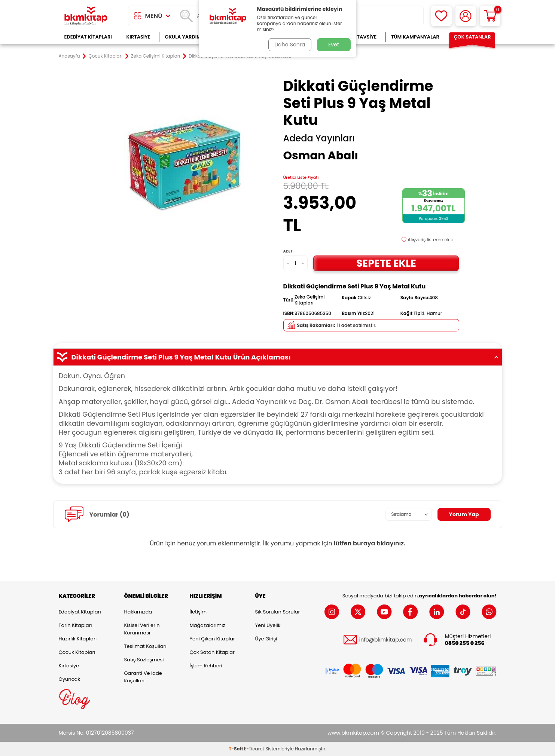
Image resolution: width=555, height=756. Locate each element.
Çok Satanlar (472, 37)
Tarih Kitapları (75, 625)
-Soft (236, 749)
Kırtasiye (138, 37)
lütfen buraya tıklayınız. (370, 543)
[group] (184, 165)
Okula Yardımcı (185, 37)
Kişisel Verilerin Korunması (142, 629)
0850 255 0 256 (465, 643)
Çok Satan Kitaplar (212, 652)
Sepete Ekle (386, 263)
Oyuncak (70, 679)
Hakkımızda (138, 612)
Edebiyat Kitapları (88, 37)
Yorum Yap (464, 514)
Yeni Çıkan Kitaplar (212, 639)
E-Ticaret (254, 749)
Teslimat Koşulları (145, 646)
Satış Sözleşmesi (144, 660)
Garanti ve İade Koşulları (143, 677)
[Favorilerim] (441, 16)
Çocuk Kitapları (106, 56)
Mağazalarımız (208, 625)
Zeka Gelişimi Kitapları (155, 56)
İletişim (198, 612)
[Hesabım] (466, 16)
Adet (288, 251)
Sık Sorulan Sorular (278, 612)
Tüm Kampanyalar (415, 37)
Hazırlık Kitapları (78, 639)
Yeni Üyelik (268, 625)
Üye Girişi (266, 639)
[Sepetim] (490, 16)
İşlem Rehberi (206, 666)
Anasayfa (69, 56)
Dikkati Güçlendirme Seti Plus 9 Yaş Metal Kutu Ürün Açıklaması (278, 357)
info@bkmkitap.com (386, 640)
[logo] (86, 16)
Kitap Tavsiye (359, 37)
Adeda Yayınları (319, 138)
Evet (334, 45)
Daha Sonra (290, 45)
